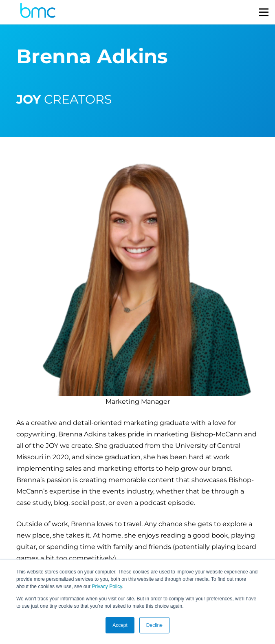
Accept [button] (120, 625)
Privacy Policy (107, 586)
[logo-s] (38, 12)
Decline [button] (154, 625)
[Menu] (264, 12)
